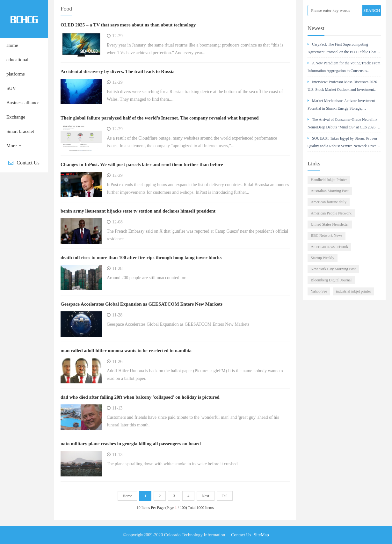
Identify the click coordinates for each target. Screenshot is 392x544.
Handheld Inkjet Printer (329, 180)
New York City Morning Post (333, 269)
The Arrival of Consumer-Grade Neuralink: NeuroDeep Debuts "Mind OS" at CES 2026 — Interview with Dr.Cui (344, 125)
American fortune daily (329, 202)
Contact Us (24, 163)
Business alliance (23, 103)
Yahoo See (319, 291)
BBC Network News (327, 236)
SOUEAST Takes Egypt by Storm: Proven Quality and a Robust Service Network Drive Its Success (342, 144)
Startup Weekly (323, 258)
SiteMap (261, 535)
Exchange (16, 117)
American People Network (331, 213)
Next (205, 496)
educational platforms (17, 67)
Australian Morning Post (330, 191)
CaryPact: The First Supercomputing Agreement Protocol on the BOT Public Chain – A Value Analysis (343, 50)
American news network (329, 247)
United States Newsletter (330, 224)
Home (12, 45)
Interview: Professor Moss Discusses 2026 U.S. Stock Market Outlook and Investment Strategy (342, 87)
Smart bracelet (20, 131)
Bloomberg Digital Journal (331, 280)
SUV (11, 88)
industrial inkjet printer (354, 291)
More (14, 146)
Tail (225, 496)
